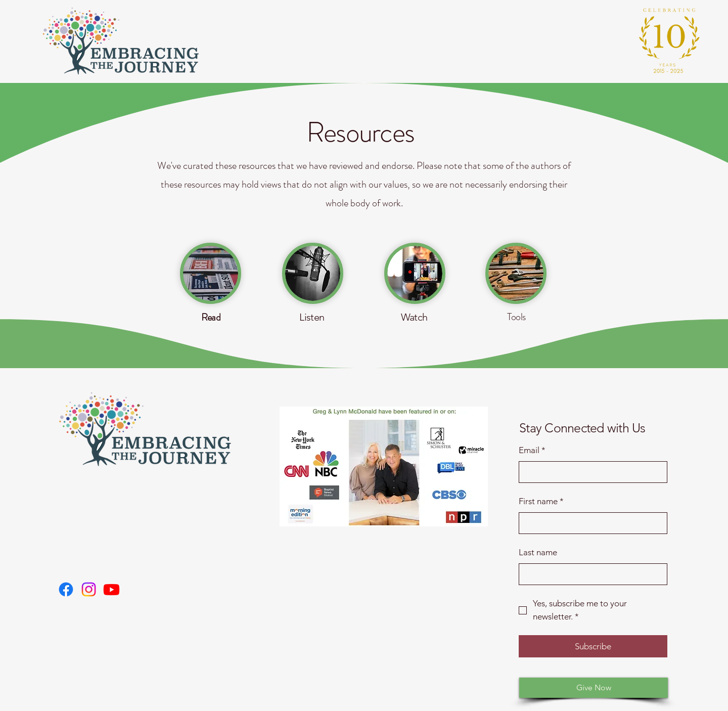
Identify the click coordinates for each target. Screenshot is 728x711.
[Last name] (590, 574)
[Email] (590, 472)
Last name (538, 552)
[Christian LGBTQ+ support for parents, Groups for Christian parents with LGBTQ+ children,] (89, 589)
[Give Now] (594, 688)
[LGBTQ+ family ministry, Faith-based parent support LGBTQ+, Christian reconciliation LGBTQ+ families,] (66, 589)
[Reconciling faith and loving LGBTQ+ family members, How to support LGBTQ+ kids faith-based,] (111, 589)
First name (541, 502)
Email (532, 451)
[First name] (590, 523)
